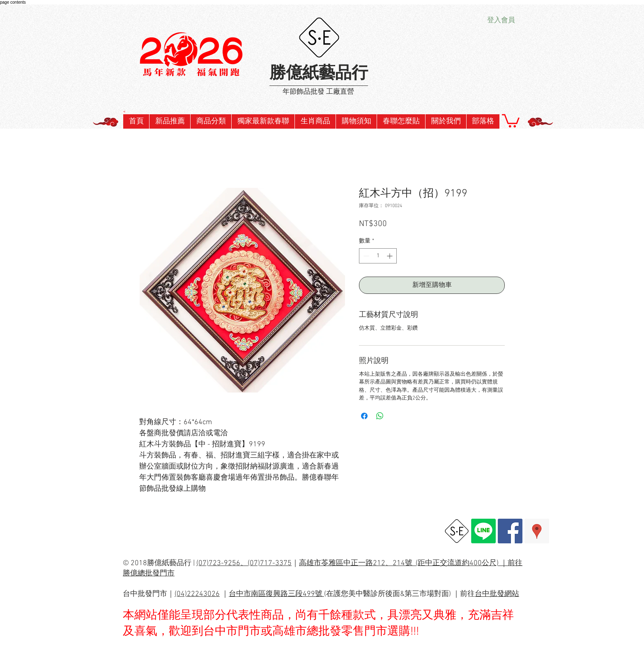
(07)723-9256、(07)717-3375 (244, 563)
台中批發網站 (497, 594)
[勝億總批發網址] (457, 531)
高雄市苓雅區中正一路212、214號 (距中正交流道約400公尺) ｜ (403, 563)
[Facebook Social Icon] (510, 531)
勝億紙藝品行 (319, 74)
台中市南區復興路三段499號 (276, 594)
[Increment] (390, 256)
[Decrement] (365, 256)
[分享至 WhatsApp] (380, 416)
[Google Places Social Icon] (537, 531)
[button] (263, 121)
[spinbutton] (378, 256)
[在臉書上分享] (364, 416)
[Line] (483, 531)
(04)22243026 (197, 594)
